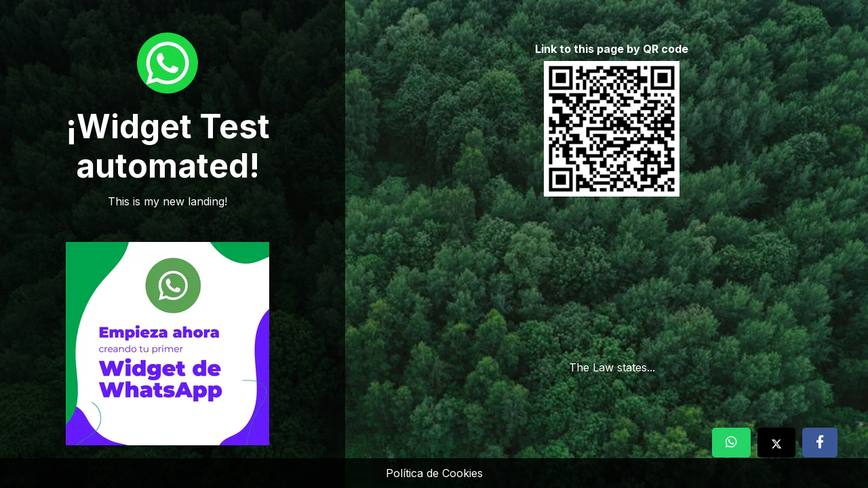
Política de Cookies (434, 473)
